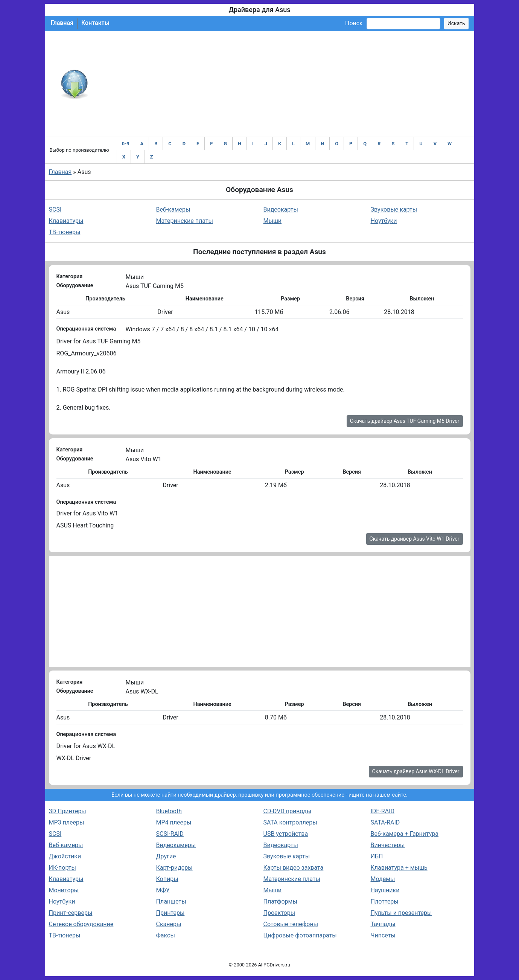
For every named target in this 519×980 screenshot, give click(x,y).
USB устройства (286, 834)
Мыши (273, 221)
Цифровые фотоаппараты (300, 935)
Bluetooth (169, 811)
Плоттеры (385, 902)
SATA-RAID (385, 822)
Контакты (95, 23)
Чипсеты (383, 935)
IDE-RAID (383, 811)
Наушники (385, 890)
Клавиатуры (66, 221)
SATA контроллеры (290, 822)
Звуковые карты (394, 210)
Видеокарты (281, 210)
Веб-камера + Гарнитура (405, 834)
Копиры (167, 879)
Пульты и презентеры (401, 913)
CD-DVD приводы (288, 811)
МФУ (163, 890)
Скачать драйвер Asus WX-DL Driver (416, 771)
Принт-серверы (71, 913)
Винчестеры (388, 845)
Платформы (280, 902)
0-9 (126, 144)
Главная (62, 23)
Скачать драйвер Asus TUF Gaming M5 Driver (405, 421)
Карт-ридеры (174, 868)
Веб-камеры (173, 210)
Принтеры (170, 913)
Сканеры (169, 924)
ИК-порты (62, 868)
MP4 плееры (174, 822)
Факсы (166, 935)
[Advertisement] (284, 84)
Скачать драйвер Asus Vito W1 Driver (415, 539)
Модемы (383, 879)
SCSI (55, 210)
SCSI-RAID (170, 834)
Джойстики (65, 856)
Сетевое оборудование (81, 924)
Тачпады (383, 924)
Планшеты (171, 902)
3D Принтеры (68, 811)
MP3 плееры (67, 822)
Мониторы (64, 890)
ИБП (377, 856)
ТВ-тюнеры (65, 232)
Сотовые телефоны (291, 924)
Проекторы (279, 913)
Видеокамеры (176, 845)
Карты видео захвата (294, 868)
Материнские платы (185, 221)
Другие (166, 856)
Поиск (354, 23)
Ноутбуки (384, 221)
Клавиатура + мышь (399, 868)
